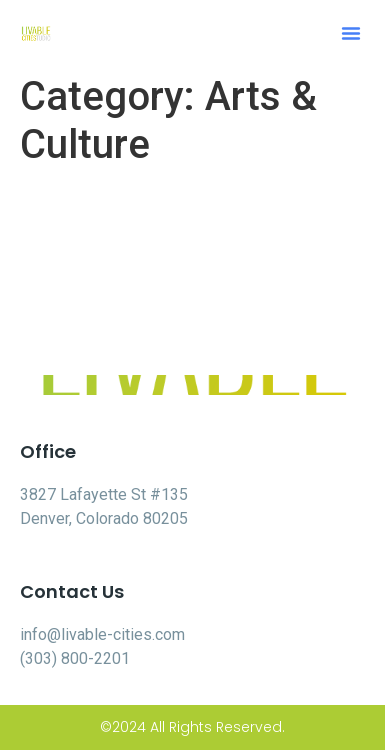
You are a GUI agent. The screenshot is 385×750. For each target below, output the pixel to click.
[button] (351, 33)
